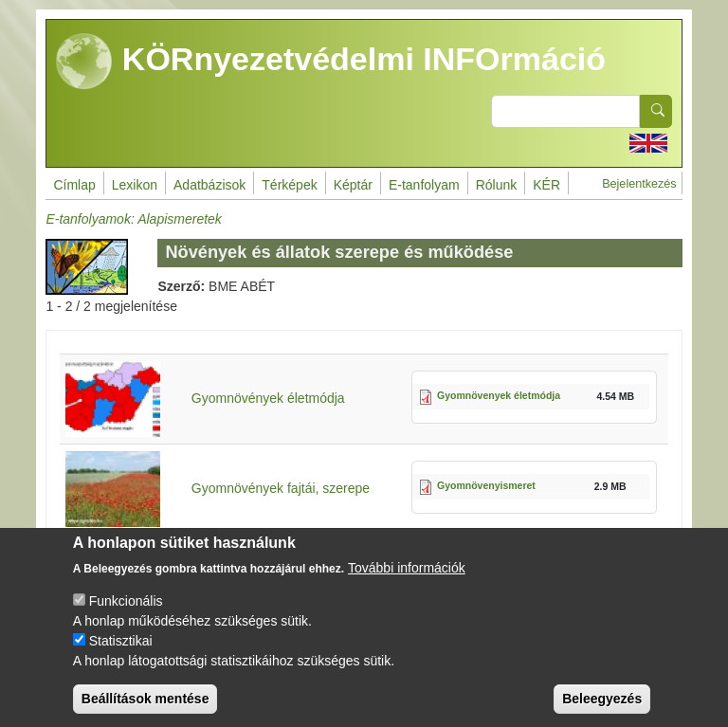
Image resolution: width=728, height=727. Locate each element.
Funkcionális (126, 618)
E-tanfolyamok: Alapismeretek (133, 219)
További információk (407, 585)
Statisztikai (121, 658)
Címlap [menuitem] (74, 185)
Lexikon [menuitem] (135, 185)
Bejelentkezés (639, 184)
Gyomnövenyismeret (486, 485)
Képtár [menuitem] (353, 185)
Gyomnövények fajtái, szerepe (281, 488)
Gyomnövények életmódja (268, 398)
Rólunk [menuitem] (497, 185)
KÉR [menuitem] (546, 185)
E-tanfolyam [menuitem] (424, 185)
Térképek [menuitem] (289, 185)
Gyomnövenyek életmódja (499, 395)
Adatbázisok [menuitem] (209, 185)
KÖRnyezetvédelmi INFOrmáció (331, 62)
